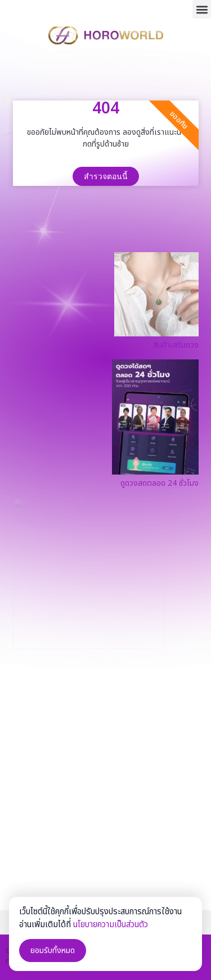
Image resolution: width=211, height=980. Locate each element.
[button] (202, 9)
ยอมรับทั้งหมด (53, 951)
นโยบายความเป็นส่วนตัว (111, 925)
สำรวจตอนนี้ (106, 176)
